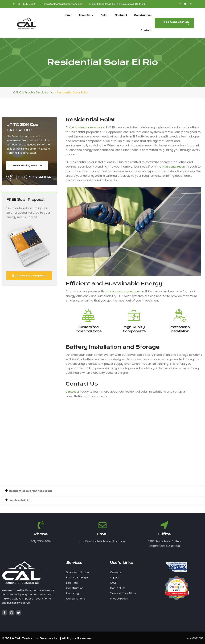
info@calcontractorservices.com (62, 4)
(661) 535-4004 (24, 4)
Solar (104, 15)
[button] (102, 491)
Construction (143, 15)
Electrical (121, 15)
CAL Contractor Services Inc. (87, 127)
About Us (86, 15)
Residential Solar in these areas (31, 491)
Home (68, 15)
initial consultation (173, 167)
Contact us (72, 392)
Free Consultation (176, 23)
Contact (146, 30)
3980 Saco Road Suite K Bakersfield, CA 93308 (118, 4)
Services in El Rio (20, 500)
